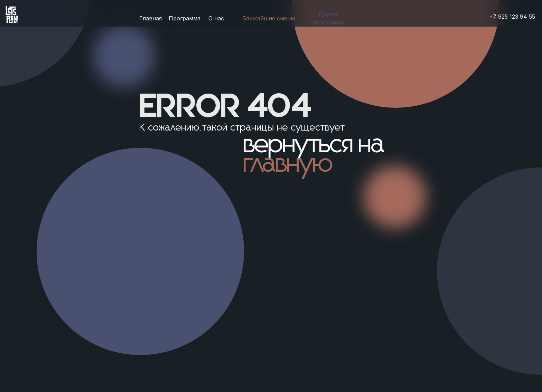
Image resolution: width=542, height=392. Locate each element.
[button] (328, 18)
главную (288, 164)
